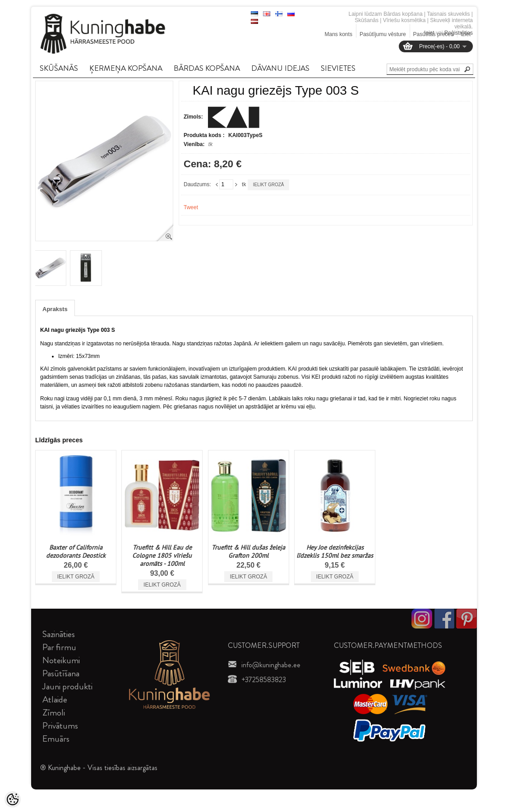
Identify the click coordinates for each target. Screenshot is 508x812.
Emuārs (56, 739)
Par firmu (59, 647)
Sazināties (59, 634)
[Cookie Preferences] (13, 799)
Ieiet (429, 33)
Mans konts (339, 34)
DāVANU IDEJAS (280, 68)
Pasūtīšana (61, 673)
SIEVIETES (338, 68)
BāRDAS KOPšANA (207, 68)
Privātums (60, 726)
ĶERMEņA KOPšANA (126, 68)
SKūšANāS (59, 68)
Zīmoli (54, 713)
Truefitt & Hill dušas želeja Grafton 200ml (248, 551)
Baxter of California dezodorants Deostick (76, 551)
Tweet (191, 207)
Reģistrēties (459, 33)
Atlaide (55, 700)
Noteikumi (61, 660)
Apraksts (55, 309)
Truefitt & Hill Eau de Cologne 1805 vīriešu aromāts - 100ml (162, 555)
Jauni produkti (67, 686)
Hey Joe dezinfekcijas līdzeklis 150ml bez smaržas (335, 551)
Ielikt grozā (269, 185)
